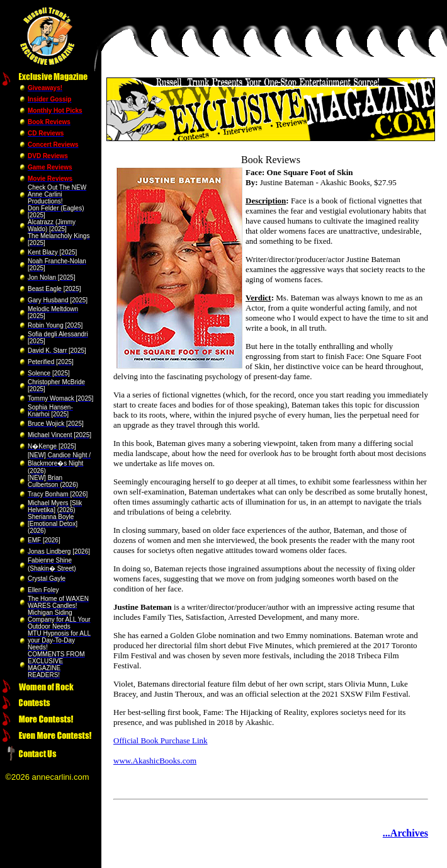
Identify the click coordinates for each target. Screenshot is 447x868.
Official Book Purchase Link (161, 740)
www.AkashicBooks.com (155, 761)
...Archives (405, 833)
